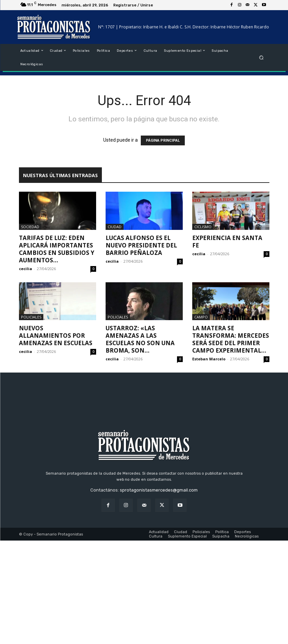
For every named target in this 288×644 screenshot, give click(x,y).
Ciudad (115, 227)
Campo (201, 317)
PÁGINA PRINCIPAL (163, 140)
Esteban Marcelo (209, 359)
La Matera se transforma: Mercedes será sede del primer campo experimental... (231, 339)
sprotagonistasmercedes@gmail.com (159, 593)
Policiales (31, 317)
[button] (261, 57)
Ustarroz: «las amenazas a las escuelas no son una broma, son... (140, 339)
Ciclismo (203, 227)
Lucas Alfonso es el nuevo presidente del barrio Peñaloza (141, 245)
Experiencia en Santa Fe (227, 242)
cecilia (26, 269)
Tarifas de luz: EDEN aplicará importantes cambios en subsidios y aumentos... (57, 249)
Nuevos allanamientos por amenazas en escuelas (56, 336)
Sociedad (30, 227)
